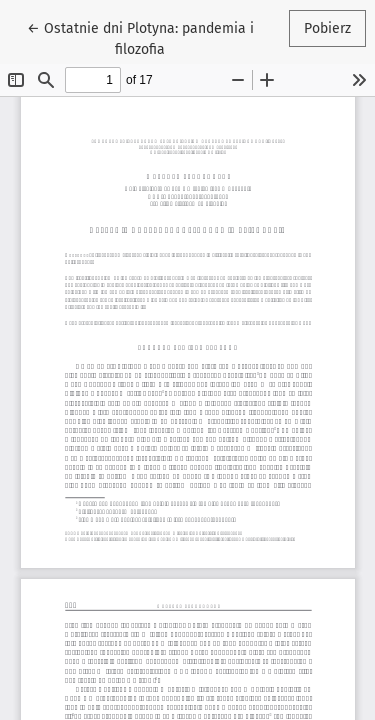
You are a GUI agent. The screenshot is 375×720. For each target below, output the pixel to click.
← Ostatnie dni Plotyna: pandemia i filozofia (140, 37)
